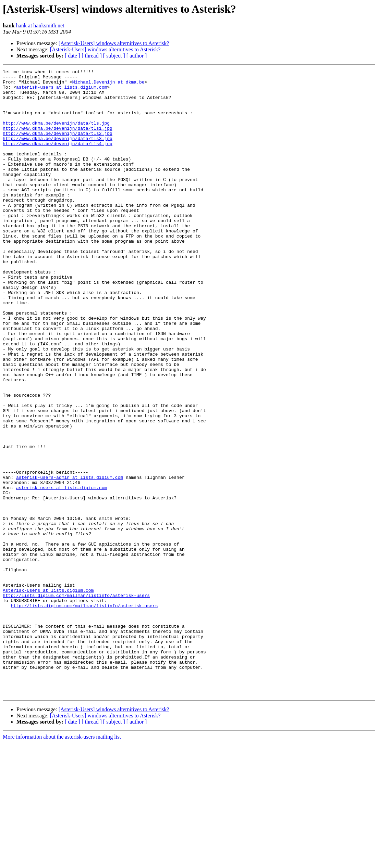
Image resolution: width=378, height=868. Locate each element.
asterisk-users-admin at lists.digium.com (70, 559)
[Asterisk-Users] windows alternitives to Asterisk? (114, 43)
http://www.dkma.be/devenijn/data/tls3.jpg (58, 153)
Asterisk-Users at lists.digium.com (48, 695)
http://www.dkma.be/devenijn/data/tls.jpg (56, 134)
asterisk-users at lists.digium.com (62, 91)
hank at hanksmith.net (40, 25)
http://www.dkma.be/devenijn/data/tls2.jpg (58, 146)
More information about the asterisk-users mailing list (62, 862)
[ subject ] (114, 56)
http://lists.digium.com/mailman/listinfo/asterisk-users (76, 701)
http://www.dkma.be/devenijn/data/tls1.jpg (58, 140)
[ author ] (137, 56)
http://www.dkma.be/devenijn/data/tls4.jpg (58, 159)
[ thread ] (92, 56)
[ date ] (72, 56)
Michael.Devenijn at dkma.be (108, 85)
